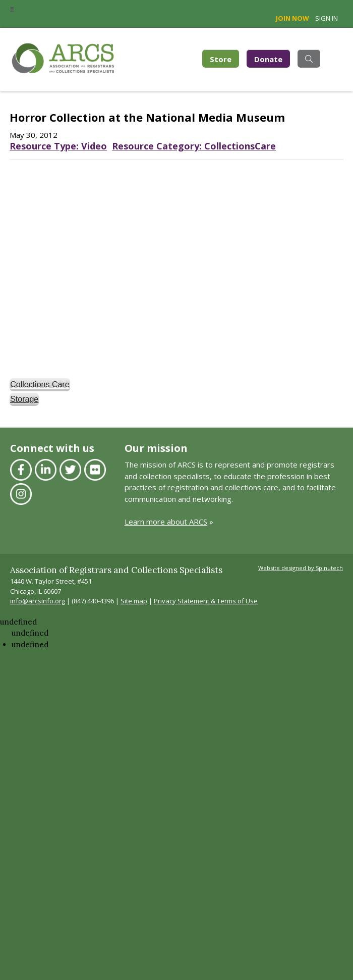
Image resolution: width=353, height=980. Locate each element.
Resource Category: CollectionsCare (194, 146)
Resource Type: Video (58, 146)
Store (224, 58)
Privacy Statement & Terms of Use (206, 601)
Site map (134, 601)
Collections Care (40, 384)
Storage (24, 399)
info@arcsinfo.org (38, 601)
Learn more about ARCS (166, 522)
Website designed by (301, 568)
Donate (268, 59)
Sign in (327, 18)
